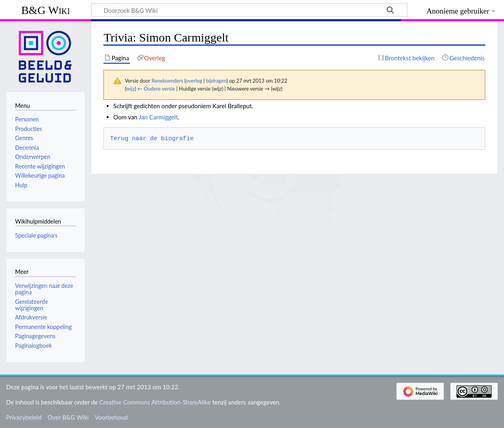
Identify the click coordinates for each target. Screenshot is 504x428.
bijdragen (216, 81)
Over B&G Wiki (68, 417)
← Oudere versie (156, 89)
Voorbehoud (111, 417)
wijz (131, 89)
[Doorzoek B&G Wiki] (249, 10)
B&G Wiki (46, 10)
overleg (194, 81)
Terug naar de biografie (152, 139)
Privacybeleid (24, 417)
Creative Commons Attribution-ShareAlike (155, 402)
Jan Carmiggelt (159, 117)
